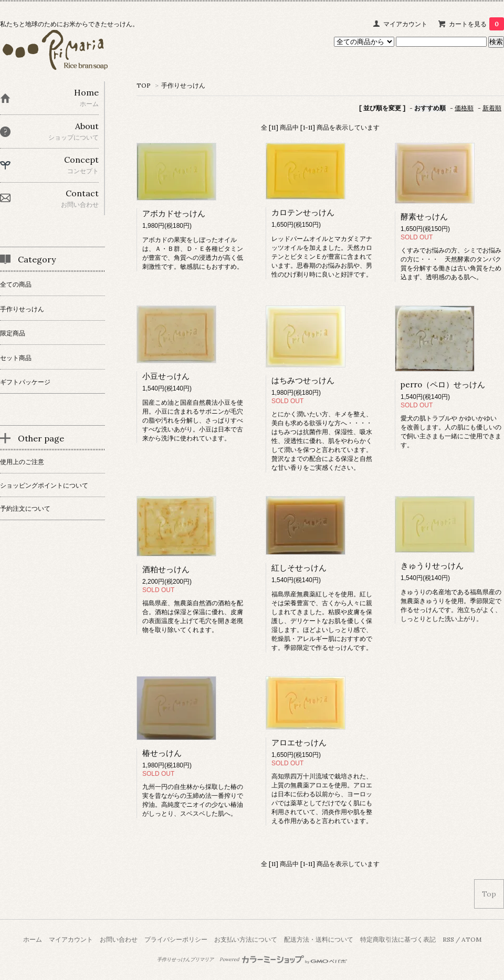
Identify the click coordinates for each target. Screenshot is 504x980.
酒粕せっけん (166, 569)
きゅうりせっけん (432, 566)
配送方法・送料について (319, 939)
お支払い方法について (246, 939)
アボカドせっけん (174, 213)
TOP (144, 85)
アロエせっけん (299, 742)
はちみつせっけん (303, 380)
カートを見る (476, 24)
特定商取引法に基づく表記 (398, 939)
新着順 (492, 108)
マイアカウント (405, 24)
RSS (448, 939)
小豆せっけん (166, 376)
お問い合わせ (119, 939)
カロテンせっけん (303, 212)
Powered (283, 960)
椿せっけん (162, 753)
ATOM (471, 939)
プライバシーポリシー (176, 939)
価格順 (464, 108)
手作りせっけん (183, 85)
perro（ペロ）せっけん (443, 384)
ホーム (33, 939)
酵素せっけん (424, 217)
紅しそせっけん (299, 568)
